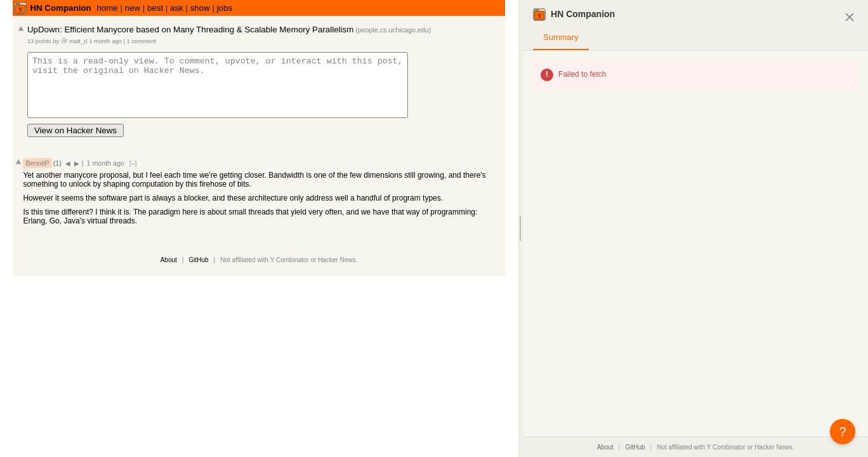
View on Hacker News (76, 142)
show (200, 8)
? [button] (842, 432)
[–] (133, 175)
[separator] (520, 228)
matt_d (78, 41)
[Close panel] (850, 17)
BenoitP (37, 175)
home (107, 8)
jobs (225, 8)
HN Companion (60, 8)
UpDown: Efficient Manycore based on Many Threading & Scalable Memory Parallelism (190, 30)
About (169, 271)
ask (177, 8)
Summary (561, 37)
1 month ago (105, 41)
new (133, 8)
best (155, 8)
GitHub (198, 271)
